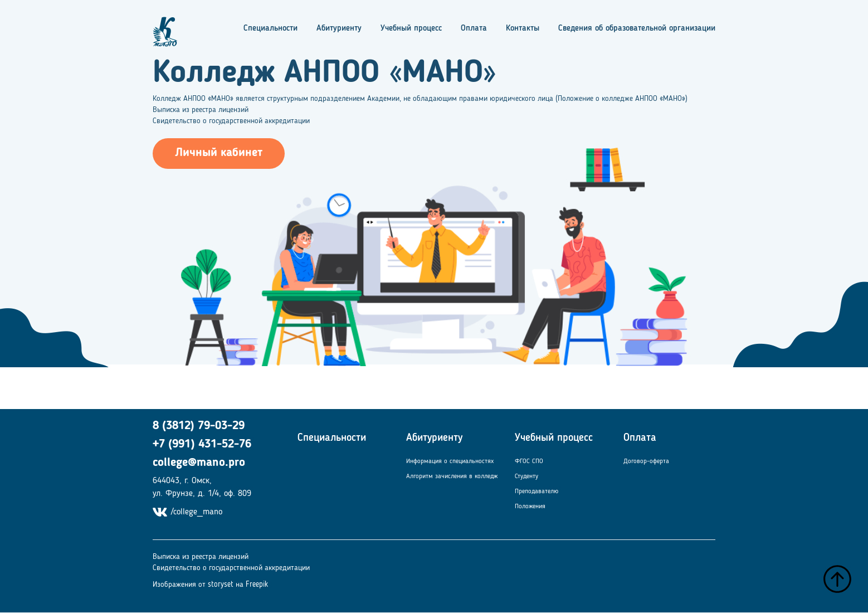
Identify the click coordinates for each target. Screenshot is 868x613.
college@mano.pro (199, 463)
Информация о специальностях (450, 461)
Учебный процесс (411, 28)
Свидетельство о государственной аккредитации (231, 121)
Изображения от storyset (193, 585)
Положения (530, 507)
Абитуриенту (339, 28)
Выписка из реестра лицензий (201, 110)
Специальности (270, 28)
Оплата (474, 28)
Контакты (523, 28)
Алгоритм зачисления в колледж (452, 476)
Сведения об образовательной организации (637, 28)
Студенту (526, 476)
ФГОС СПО (529, 461)
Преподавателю (537, 492)
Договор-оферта (646, 461)
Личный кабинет (219, 153)
